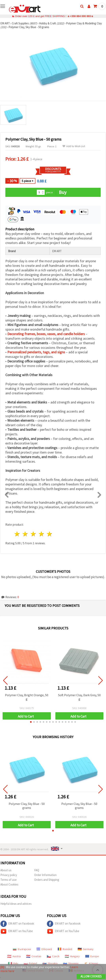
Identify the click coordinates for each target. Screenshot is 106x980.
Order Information (45, 875)
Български (22, 949)
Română (65, 949)
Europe (92, 956)
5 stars (50, 534)
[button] (31, 722)
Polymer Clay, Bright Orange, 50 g (27, 697)
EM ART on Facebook (17, 924)
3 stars (34, 534)
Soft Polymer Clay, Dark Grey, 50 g (79, 697)
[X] (2, 967)
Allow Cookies (91, 976)
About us (6, 870)
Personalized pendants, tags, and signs (36, 352)
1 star (17, 534)
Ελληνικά (44, 949)
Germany (86, 949)
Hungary (72, 956)
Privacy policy (9, 875)
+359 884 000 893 (80, 16)
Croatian (34, 956)
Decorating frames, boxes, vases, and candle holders (46, 334)
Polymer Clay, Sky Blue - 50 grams (27, 806)
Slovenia (71, 963)
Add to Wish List (74, 146)
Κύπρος (91, 963)
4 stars (41, 534)
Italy (13, 963)
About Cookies (9, 884)
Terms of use (9, 880)
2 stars (25, 534)
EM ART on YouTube (17, 931)
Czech (53, 956)
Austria (14, 956)
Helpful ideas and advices (16, 904)
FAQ (37, 870)
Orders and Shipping (47, 880)
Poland (30, 963)
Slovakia (50, 963)
